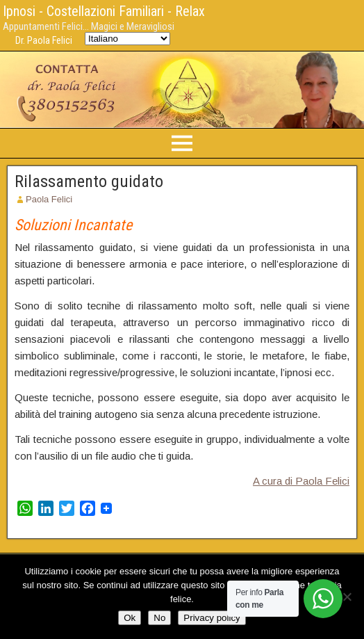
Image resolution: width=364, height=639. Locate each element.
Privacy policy (212, 618)
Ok (130, 618)
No (159, 618)
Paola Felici (49, 199)
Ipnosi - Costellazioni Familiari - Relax (104, 11)
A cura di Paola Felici (301, 481)
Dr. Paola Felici (44, 40)
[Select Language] (127, 39)
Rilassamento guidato (89, 181)
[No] (347, 597)
